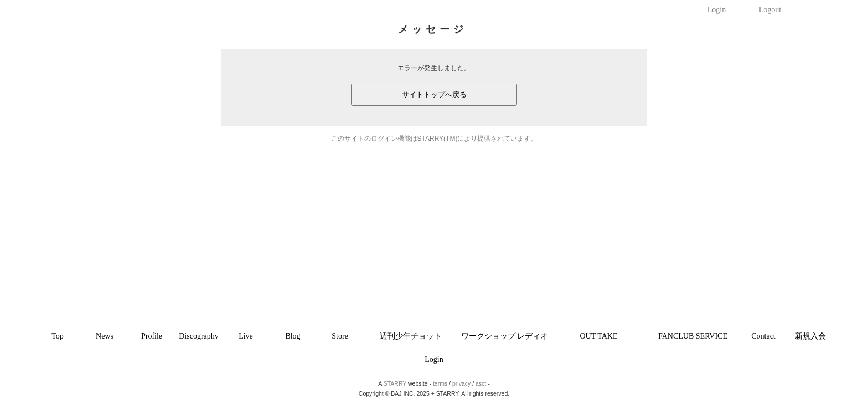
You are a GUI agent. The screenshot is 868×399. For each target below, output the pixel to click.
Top (58, 336)
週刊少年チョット (411, 336)
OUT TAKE (599, 336)
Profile (152, 336)
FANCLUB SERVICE (693, 336)
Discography (199, 336)
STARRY (395, 383)
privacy (461, 383)
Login (717, 10)
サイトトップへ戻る (434, 94)
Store (340, 336)
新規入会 (810, 336)
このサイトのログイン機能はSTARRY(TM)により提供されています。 (434, 139)
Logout (770, 10)
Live (246, 336)
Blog (293, 336)
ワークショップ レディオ (505, 336)
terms (440, 383)
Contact (763, 336)
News (105, 336)
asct (481, 383)
